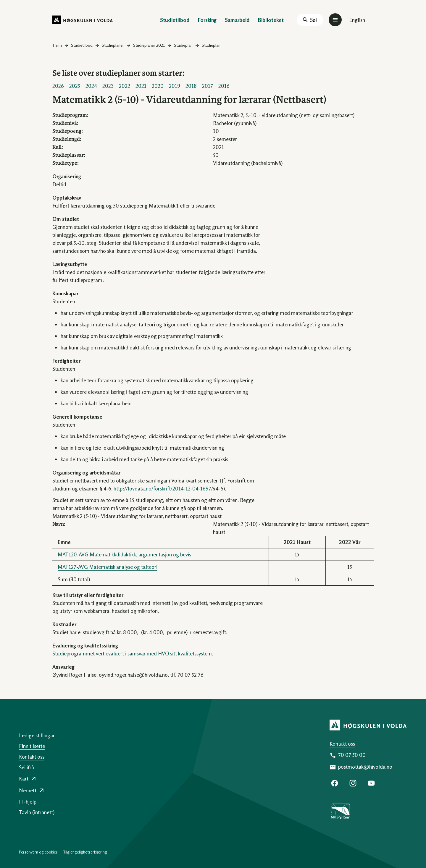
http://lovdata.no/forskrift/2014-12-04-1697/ (163, 488)
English (357, 20)
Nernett (28, 790)
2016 (224, 86)
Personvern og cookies (38, 852)
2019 (175, 86)
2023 (108, 86)
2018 (191, 86)
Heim (57, 45)
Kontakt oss (342, 744)
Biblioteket (271, 20)
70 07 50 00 (352, 755)
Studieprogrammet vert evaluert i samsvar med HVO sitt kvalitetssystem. (133, 653)
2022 (125, 86)
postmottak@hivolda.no (365, 767)
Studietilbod (175, 20)
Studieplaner (113, 45)
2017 (208, 86)
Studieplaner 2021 (149, 45)
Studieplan (183, 45)
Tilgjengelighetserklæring (85, 852)
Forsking (207, 20)
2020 (158, 86)
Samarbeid (237, 20)
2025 (75, 86)
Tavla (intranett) (37, 812)
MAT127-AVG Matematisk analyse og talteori (108, 567)
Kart (24, 778)
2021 (141, 86)
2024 (91, 86)
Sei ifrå (26, 767)
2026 (58, 86)
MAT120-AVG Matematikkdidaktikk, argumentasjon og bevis (124, 554)
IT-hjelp (28, 801)
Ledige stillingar (37, 735)
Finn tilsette (32, 746)
